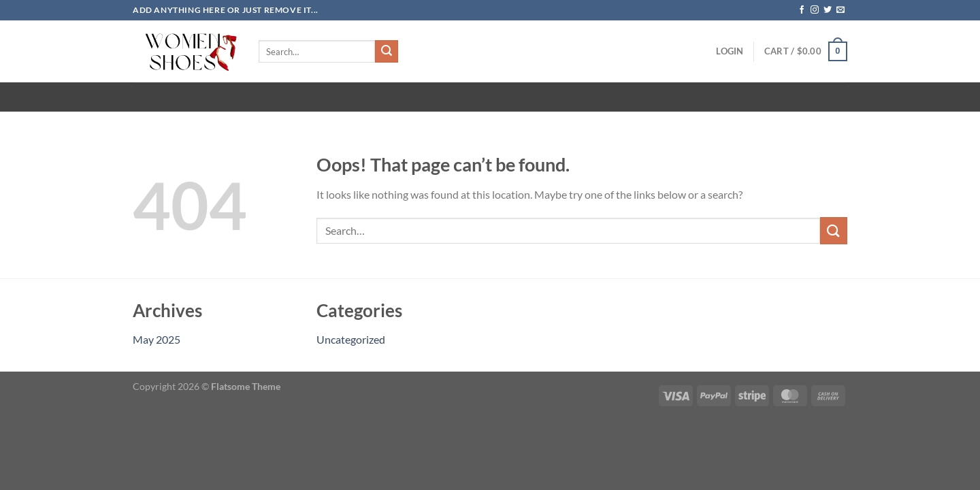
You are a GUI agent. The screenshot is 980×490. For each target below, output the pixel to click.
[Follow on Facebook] (802, 10)
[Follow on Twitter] (828, 10)
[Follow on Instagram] (815, 10)
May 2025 (157, 339)
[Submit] (387, 52)
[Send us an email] (840, 10)
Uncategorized (351, 339)
